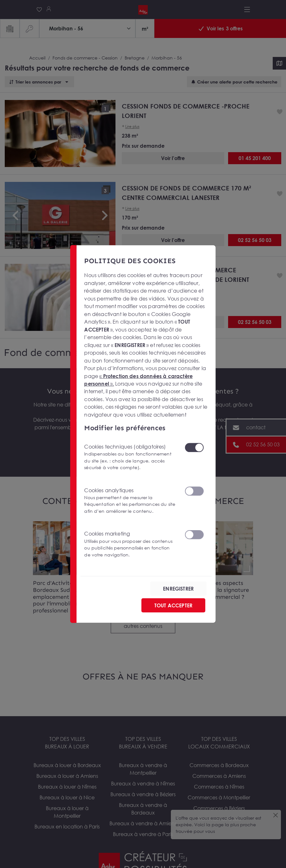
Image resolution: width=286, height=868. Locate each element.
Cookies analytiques (131, 501)
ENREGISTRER (178, 588)
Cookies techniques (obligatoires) (131, 457)
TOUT (173, 605)
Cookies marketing (131, 544)
